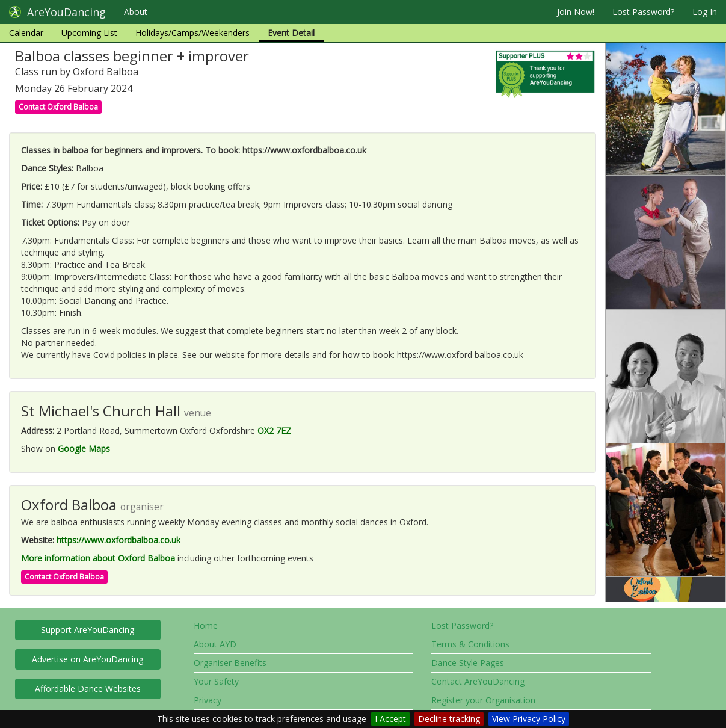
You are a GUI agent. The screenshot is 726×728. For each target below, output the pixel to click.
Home (206, 625)
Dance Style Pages (468, 663)
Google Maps (84, 449)
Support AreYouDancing (88, 630)
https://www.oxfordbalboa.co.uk (118, 540)
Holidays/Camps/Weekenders (192, 33)
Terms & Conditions (470, 644)
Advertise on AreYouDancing (88, 659)
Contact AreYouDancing (478, 681)
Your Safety (216, 681)
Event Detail (291, 33)
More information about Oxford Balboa (98, 558)
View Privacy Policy (529, 719)
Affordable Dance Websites (88, 689)
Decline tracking (449, 719)
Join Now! (576, 12)
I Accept (390, 719)
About (136, 12)
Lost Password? (643, 12)
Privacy (208, 700)
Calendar (26, 33)
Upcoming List (89, 33)
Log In (705, 12)
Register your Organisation (483, 700)
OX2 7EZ (274, 430)
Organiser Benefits (230, 663)
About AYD (215, 644)
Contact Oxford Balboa (58, 107)
